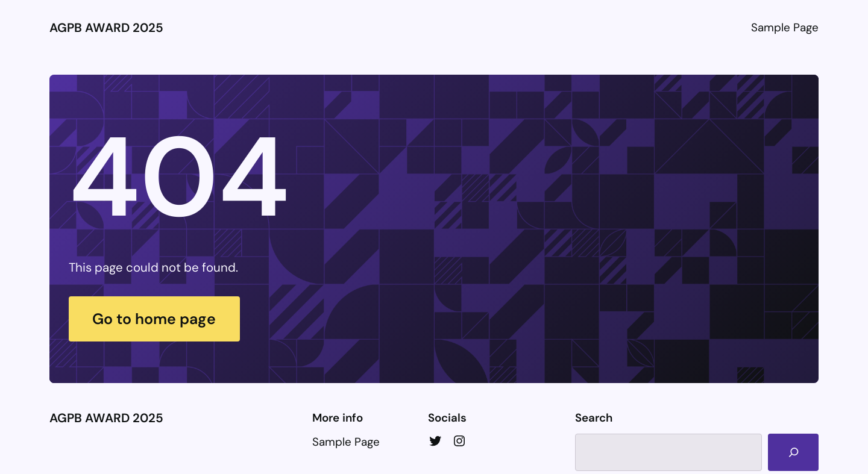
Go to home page (154, 319)
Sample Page (785, 27)
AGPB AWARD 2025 (106, 28)
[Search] (793, 452)
